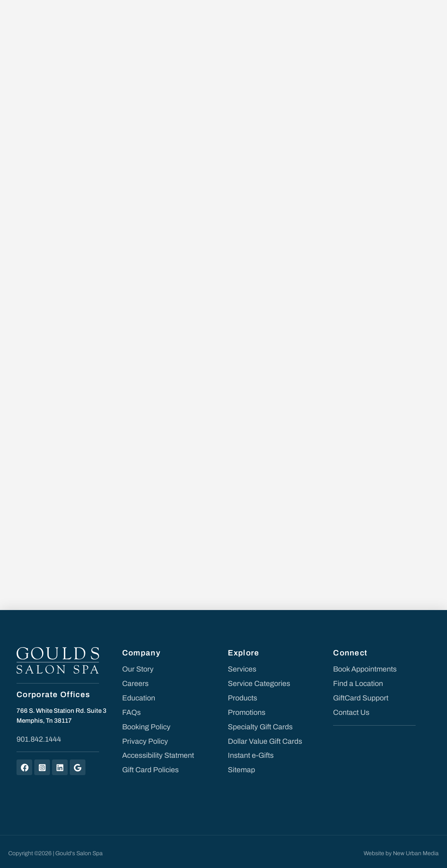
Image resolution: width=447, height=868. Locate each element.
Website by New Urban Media (401, 850)
